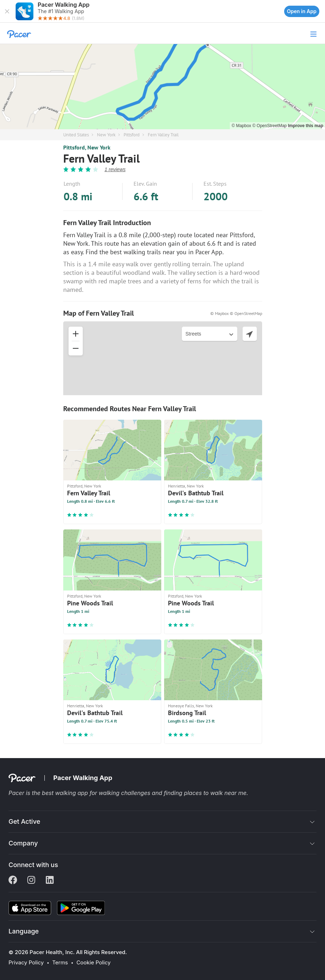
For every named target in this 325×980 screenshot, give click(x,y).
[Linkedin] (50, 881)
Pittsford (132, 135)
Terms (60, 963)
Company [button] (23, 843)
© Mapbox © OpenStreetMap (236, 313)
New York (106, 135)
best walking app (66, 793)
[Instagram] (31, 881)
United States (76, 135)
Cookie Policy (93, 963)
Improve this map (306, 126)
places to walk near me (215, 793)
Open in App (302, 11)
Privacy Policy (26, 963)
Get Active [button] (24, 821)
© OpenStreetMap (270, 126)
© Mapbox (242, 126)
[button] (7, 11)
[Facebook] (13, 881)
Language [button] (24, 931)
